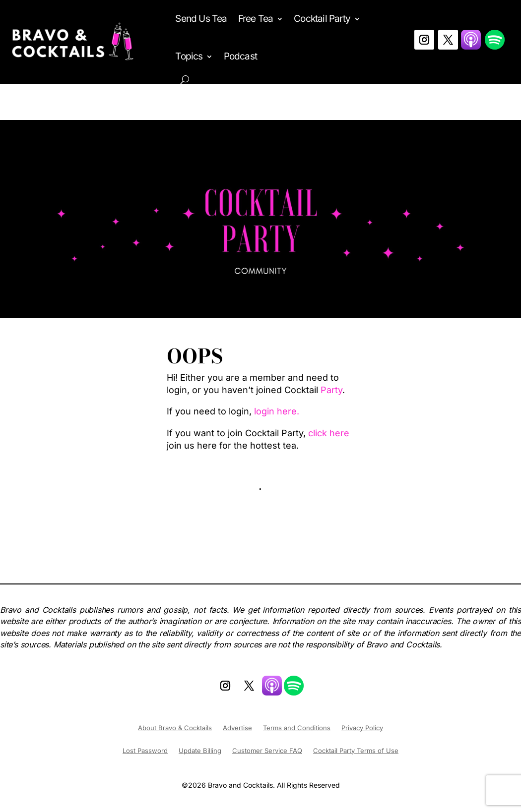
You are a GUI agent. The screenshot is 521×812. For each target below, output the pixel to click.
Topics (189, 56)
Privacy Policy (362, 728)
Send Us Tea (201, 19)
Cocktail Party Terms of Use (356, 751)
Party (331, 390)
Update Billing (200, 751)
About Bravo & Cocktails (175, 728)
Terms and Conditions (297, 728)
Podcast (240, 56)
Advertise (237, 728)
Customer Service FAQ (267, 751)
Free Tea (256, 19)
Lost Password (145, 751)
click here (329, 433)
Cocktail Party (322, 19)
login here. (277, 411)
